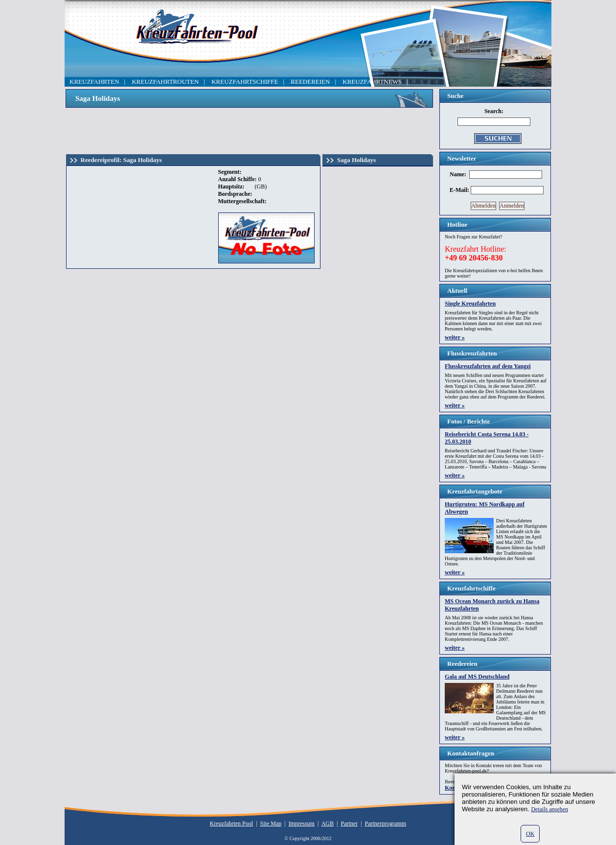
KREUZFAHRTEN (94, 82)
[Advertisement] (250, 130)
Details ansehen (549, 809)
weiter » (455, 337)
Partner (349, 823)
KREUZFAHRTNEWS (372, 82)
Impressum (302, 823)
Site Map (271, 823)
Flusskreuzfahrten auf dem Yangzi (488, 366)
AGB (328, 823)
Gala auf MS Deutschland (477, 677)
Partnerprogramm (386, 823)
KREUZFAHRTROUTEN (165, 82)
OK (530, 834)
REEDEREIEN (310, 82)
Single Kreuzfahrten (470, 304)
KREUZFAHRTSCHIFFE (245, 82)
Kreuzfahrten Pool (231, 823)
